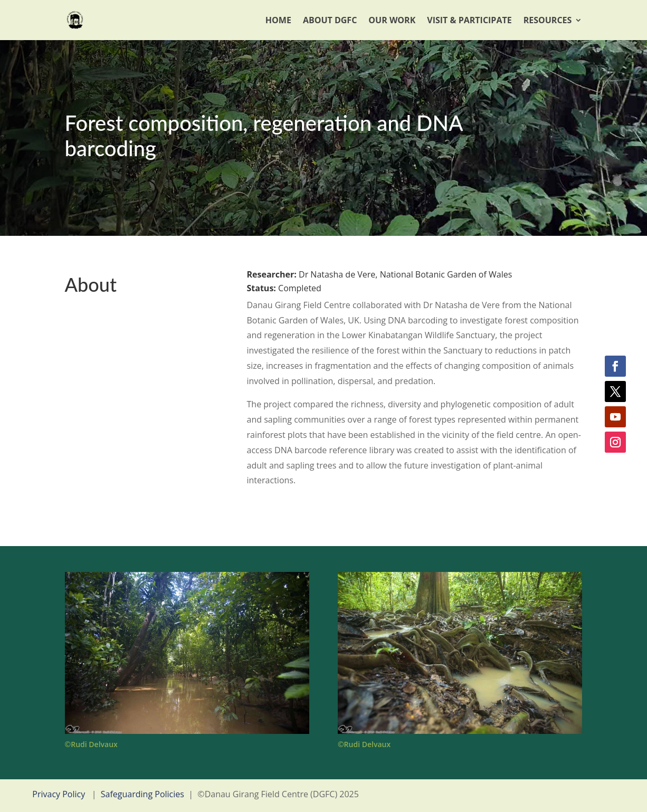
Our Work (392, 20)
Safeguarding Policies (142, 794)
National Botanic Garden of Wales (446, 274)
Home (278, 20)
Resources (548, 20)
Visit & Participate (469, 20)
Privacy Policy (59, 794)
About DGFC (330, 20)
